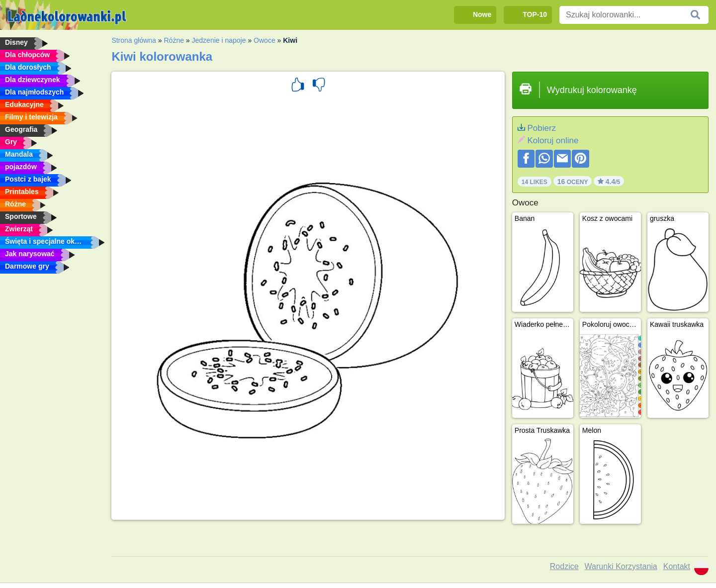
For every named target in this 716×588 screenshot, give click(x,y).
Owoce (265, 40)
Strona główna (134, 40)
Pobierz (541, 128)
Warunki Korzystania (621, 566)
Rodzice (564, 566)
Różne (174, 40)
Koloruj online (553, 141)
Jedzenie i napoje (219, 40)
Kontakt (677, 566)
